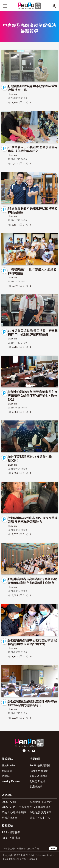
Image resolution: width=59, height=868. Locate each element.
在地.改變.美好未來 (41, 812)
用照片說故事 (10, 818)
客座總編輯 (36, 787)
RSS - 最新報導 (11, 832)
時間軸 (6, 776)
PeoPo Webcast (39, 771)
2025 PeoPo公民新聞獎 (15, 807)
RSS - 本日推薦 (11, 838)
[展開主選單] (5, 6)
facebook (24, 751)
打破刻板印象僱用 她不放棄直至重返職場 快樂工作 (32, 88)
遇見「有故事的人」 (41, 818)
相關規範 (7, 771)
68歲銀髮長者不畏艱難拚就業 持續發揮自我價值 (33, 210)
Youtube (34, 751)
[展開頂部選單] (54, 6)
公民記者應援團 (39, 776)
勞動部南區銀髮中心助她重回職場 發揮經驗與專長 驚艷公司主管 (32, 642)
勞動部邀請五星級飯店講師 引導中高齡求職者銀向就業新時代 (32, 703)
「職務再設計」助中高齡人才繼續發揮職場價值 (32, 271)
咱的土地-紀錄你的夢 (14, 812)
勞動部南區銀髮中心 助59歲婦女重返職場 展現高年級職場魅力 (33, 520)
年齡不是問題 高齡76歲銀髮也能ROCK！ (30, 458)
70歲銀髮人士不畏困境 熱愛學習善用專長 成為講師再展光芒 (33, 149)
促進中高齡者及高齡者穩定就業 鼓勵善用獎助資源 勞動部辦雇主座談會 (32, 581)
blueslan (12, 94)
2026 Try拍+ (9, 802)
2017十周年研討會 (40, 807)
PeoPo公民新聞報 (40, 766)
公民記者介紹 (37, 781)
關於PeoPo (8, 766)
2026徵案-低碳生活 (41, 802)
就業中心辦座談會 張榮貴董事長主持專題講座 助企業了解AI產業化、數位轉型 (33, 395)
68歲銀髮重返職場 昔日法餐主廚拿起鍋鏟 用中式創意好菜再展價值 (33, 332)
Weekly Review (11, 781)
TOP (53, 848)
